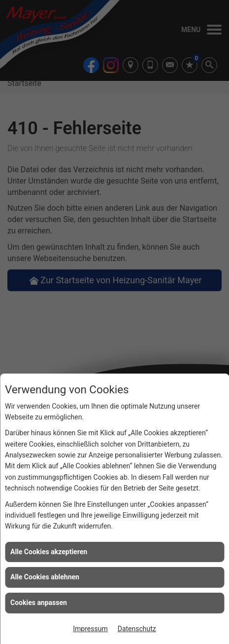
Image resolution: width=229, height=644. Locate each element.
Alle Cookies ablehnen (45, 577)
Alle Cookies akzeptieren (49, 552)
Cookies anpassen (39, 603)
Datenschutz (137, 629)
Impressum (90, 629)
